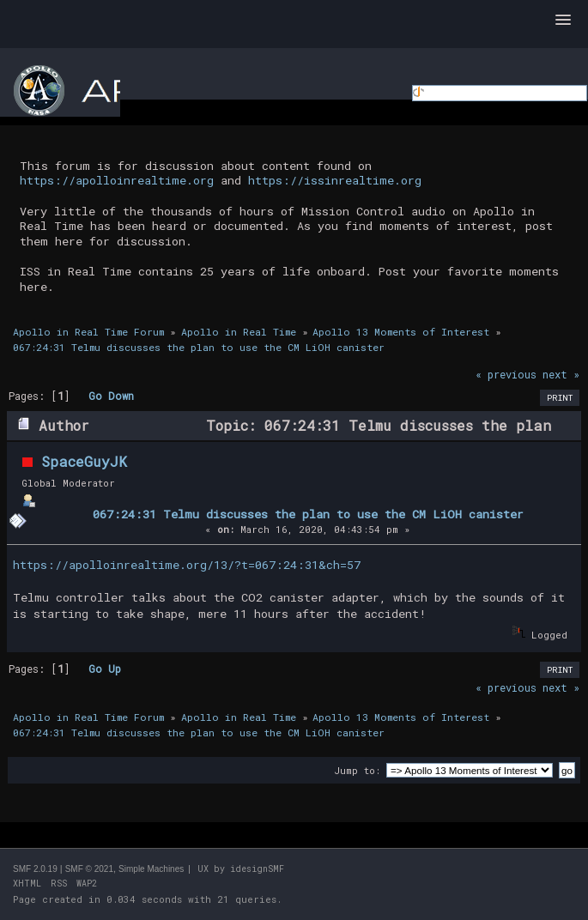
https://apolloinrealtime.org (117, 180)
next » (561, 374)
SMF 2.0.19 (35, 869)
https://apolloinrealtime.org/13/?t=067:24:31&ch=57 (187, 565)
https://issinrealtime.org (335, 180)
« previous (506, 374)
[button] (563, 21)
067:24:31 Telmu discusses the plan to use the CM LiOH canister (308, 514)
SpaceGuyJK (84, 461)
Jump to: (357, 770)
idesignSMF (257, 869)
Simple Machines (151, 869)
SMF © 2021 (89, 869)
